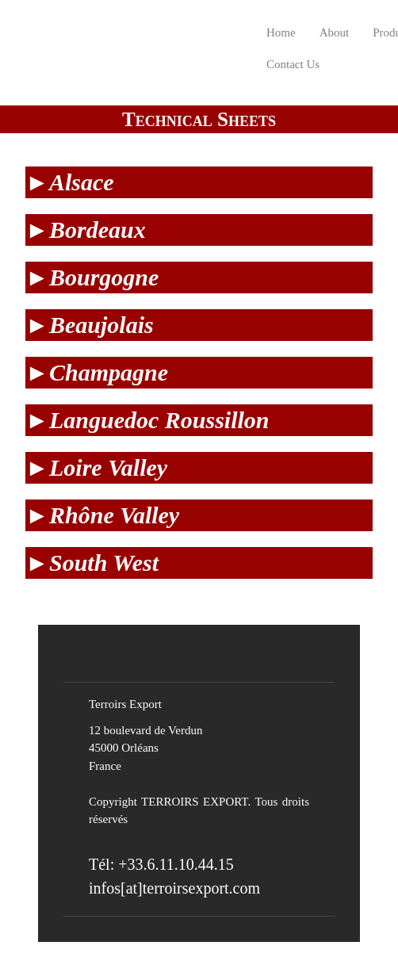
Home (281, 33)
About (335, 33)
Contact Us (293, 64)
